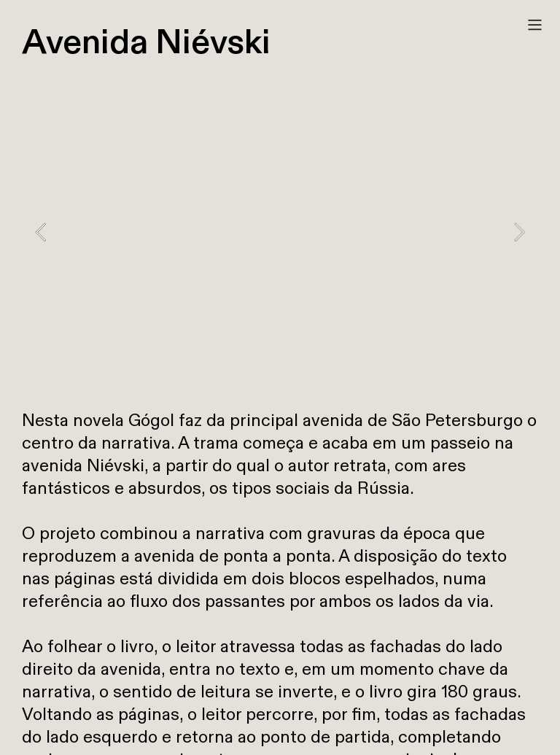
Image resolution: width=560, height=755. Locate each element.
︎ (535, 25)
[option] (280, 232)
